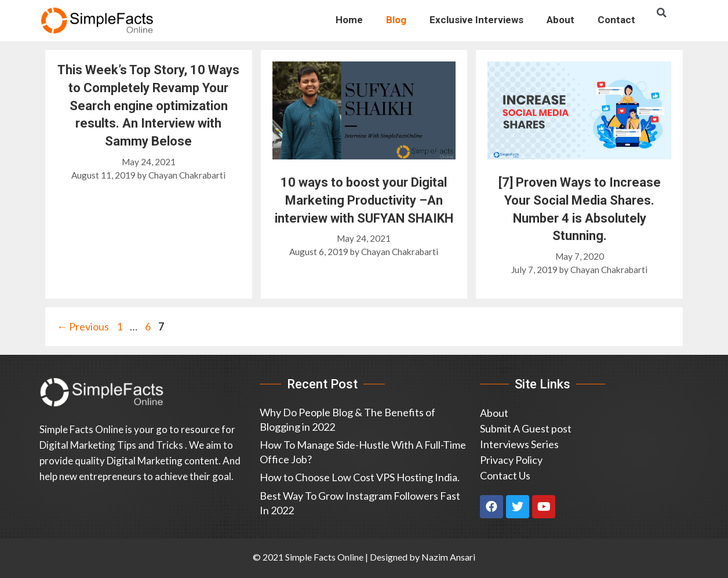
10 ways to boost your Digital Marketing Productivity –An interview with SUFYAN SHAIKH (364, 200)
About (560, 20)
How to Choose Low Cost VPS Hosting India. (360, 477)
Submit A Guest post (526, 428)
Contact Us (505, 475)
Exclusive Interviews (476, 20)
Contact (616, 20)
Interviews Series (519, 444)
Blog (396, 20)
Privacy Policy (511, 460)
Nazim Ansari (448, 557)
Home (349, 20)
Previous (83, 326)
